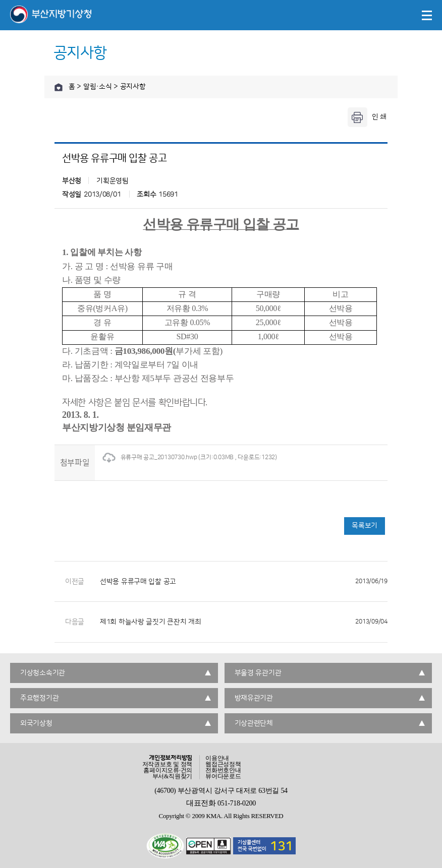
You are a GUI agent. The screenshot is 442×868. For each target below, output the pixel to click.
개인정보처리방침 (171, 758)
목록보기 (365, 526)
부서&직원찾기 (173, 776)
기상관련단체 (254, 723)
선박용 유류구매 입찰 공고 (244, 582)
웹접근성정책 (223, 764)
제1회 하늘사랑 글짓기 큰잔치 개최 (244, 622)
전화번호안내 (223, 770)
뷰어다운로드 (223, 776)
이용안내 (217, 758)
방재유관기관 (254, 698)
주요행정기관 (39, 698)
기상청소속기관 (43, 673)
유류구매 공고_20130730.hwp (150, 457)
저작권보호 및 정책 (168, 764)
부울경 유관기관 (258, 673)
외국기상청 (36, 723)
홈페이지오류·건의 (168, 770)
